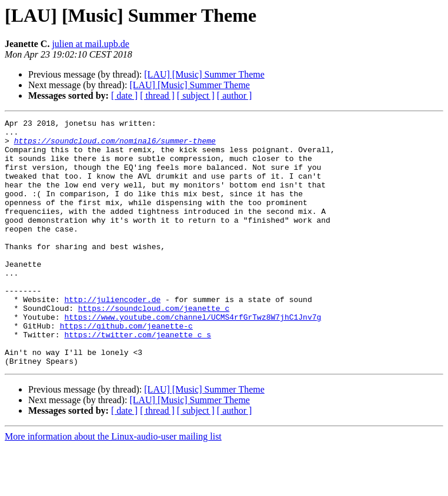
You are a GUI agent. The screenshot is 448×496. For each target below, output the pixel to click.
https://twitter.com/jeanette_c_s (138, 378)
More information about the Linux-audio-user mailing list (113, 486)
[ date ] (124, 95)
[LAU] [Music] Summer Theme (204, 74)
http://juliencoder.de (112, 336)
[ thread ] (157, 95)
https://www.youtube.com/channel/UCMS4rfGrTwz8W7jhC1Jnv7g (193, 357)
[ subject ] (196, 95)
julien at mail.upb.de (91, 44)
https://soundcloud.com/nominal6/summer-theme (115, 146)
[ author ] (235, 95)
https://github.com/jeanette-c (126, 368)
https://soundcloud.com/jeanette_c (154, 347)
